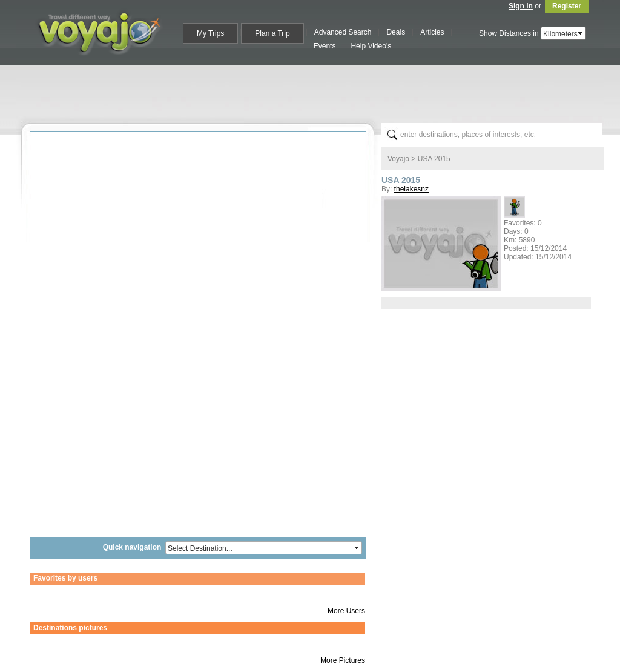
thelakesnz (411, 189)
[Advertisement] (315, 91)
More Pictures (343, 660)
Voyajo (398, 159)
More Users (346, 611)
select (581, 33)
